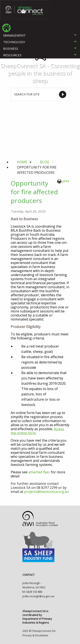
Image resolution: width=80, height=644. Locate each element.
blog (45, 162)
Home (22, 162)
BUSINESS (11, 48)
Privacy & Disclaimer (35, 635)
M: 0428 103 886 (32, 592)
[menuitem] (6, 28)
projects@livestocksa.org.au (46, 492)
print (63, 181)
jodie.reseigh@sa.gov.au (38, 596)
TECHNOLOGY (14, 42)
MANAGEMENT (14, 35)
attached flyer (39, 472)
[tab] (40, 35)
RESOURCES (12, 55)
